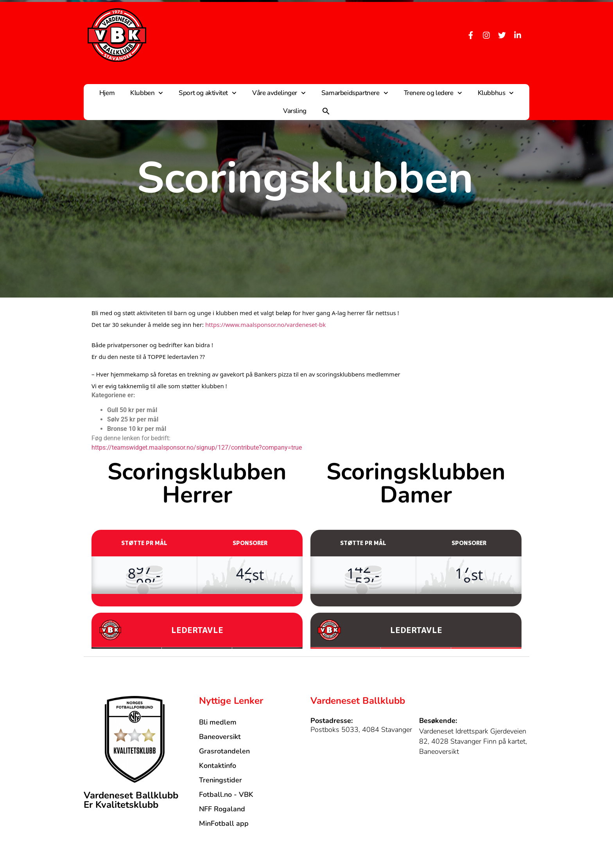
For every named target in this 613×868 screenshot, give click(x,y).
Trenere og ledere (433, 93)
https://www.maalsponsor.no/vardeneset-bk (265, 325)
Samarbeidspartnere (355, 93)
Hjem (107, 93)
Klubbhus (496, 93)
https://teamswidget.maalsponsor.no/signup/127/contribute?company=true (197, 447)
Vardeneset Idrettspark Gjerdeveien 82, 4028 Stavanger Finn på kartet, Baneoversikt (473, 741)
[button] (326, 111)
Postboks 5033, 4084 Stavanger (361, 730)
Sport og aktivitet (208, 93)
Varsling (295, 111)
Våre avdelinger (279, 93)
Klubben (147, 93)
